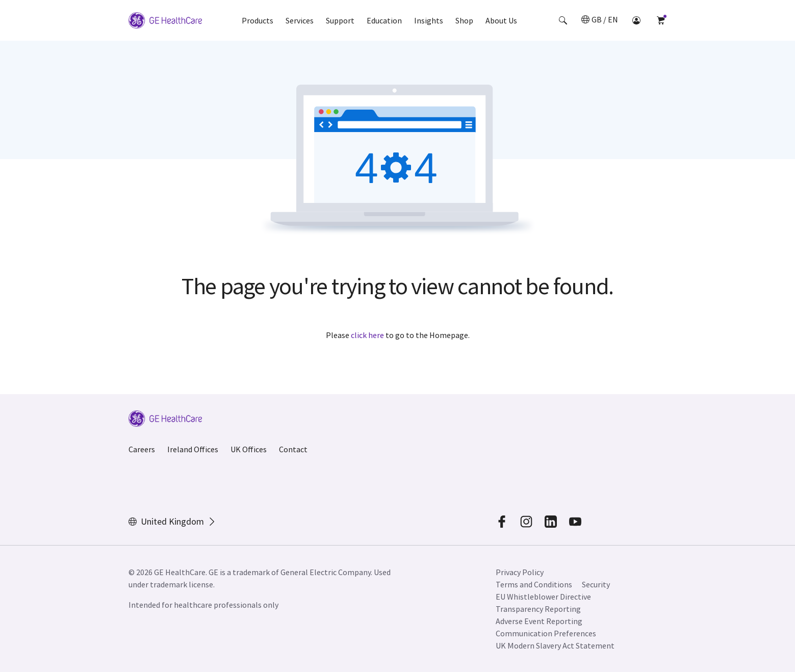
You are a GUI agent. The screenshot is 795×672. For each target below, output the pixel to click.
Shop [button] (464, 20)
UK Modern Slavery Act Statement (555, 645)
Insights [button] (429, 20)
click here (367, 335)
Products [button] (258, 20)
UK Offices (249, 449)
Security (597, 584)
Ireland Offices (193, 449)
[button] (563, 20)
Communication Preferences (546, 633)
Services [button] (300, 20)
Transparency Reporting (538, 609)
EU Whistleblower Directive (543, 597)
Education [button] (384, 20)
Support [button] (340, 20)
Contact (293, 449)
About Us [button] (501, 20)
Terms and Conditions (534, 584)
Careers (142, 449)
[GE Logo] (165, 20)
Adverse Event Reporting (539, 621)
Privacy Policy (520, 572)
